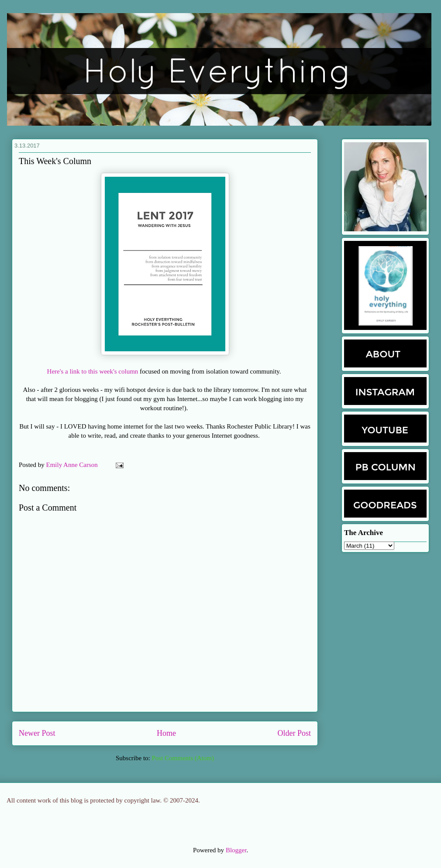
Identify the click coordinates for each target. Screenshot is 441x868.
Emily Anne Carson (73, 465)
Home (166, 733)
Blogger (236, 850)
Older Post (295, 733)
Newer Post (37, 733)
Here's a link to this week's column (93, 371)
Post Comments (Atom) (183, 758)
